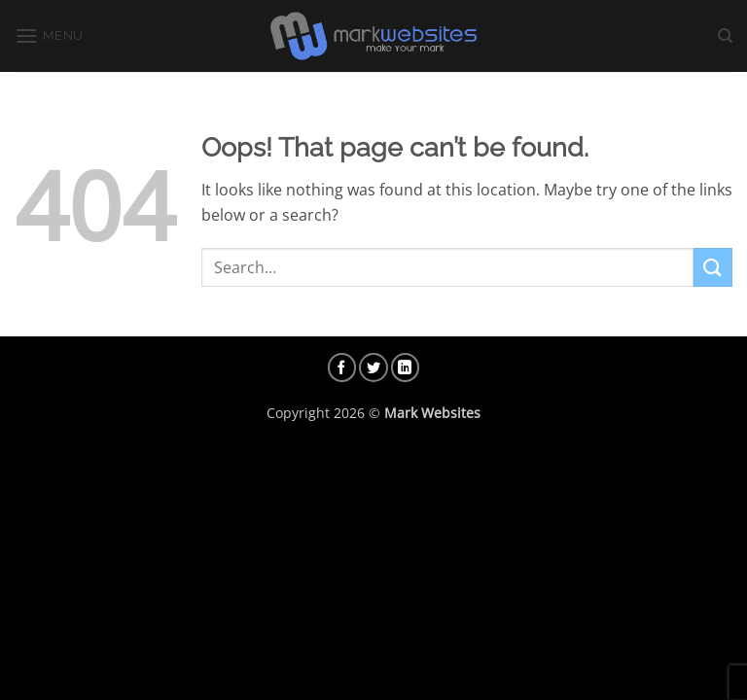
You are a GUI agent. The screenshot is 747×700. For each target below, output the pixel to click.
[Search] (725, 36)
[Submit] (713, 267)
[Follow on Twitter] (373, 367)
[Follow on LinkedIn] (406, 367)
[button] (49, 35)
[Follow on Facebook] (342, 367)
